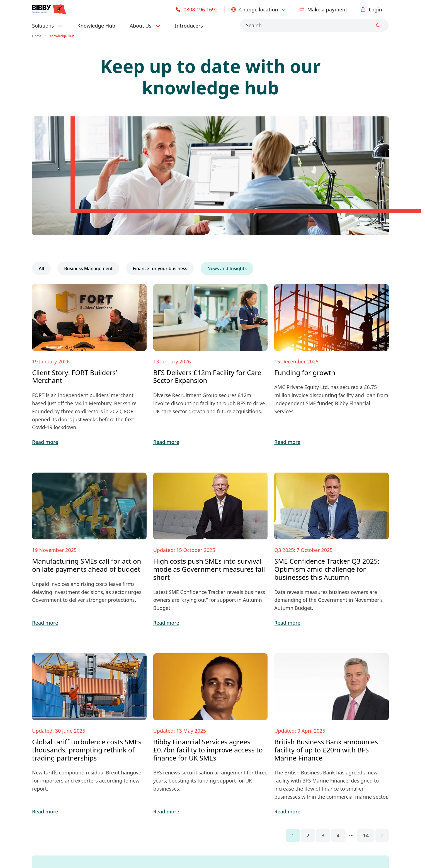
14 (366, 835)
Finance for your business (160, 268)
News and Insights (227, 268)
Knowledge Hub (96, 26)
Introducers (189, 26)
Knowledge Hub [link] (62, 36)
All (41, 268)
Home (37, 36)
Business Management (88, 268)
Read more (45, 442)
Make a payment (323, 9)
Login (371, 9)
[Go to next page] (382, 835)
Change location (259, 9)
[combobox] (314, 25)
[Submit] (378, 25)
